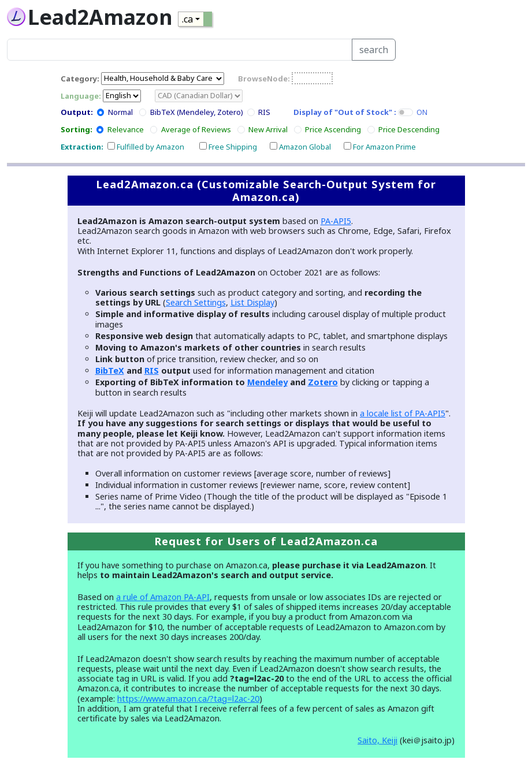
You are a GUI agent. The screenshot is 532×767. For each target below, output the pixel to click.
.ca (187, 19)
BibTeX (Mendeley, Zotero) (197, 112)
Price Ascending (333, 129)
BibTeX (110, 371)
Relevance (126, 129)
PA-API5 (336, 221)
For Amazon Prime (384, 147)
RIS (264, 112)
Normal (120, 112)
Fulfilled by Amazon (150, 147)
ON (422, 112)
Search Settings (196, 302)
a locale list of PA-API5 (403, 413)
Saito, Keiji (377, 740)
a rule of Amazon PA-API (163, 597)
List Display (252, 302)
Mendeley (267, 382)
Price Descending (409, 129)
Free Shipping (233, 147)
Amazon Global (305, 147)
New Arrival (268, 129)
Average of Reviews (196, 129)
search (374, 50)
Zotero (323, 382)
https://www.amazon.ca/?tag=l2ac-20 (188, 699)
